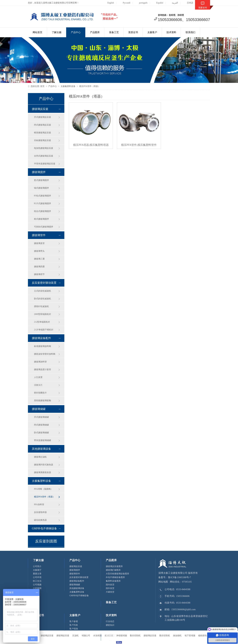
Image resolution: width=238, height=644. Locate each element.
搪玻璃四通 (39, 267)
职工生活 (37, 581)
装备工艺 (114, 32)
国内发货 (110, 585)
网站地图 (163, 582)
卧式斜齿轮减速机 (42, 299)
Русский (124, 3)
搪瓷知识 (110, 625)
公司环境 (37, 577)
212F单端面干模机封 (44, 330)
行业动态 (110, 621)
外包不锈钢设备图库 (115, 577)
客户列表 (74, 625)
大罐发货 (110, 592)
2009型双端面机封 (42, 314)
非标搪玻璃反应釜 (42, 140)
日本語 (188, 3)
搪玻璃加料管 (40, 362)
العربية (173, 3)
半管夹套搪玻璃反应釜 (45, 164)
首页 (42, 86)
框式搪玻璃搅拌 (41, 219)
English (108, 3)
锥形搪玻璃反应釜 (42, 133)
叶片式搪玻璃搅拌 (42, 203)
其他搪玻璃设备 (41, 449)
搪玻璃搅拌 (39, 172)
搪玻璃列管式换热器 (44, 465)
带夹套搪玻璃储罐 (42, 440)
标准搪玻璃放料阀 (42, 346)
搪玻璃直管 (39, 243)
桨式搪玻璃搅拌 (41, 180)
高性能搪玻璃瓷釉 (42, 401)
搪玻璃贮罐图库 (113, 570)
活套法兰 (38, 385)
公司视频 (37, 585)
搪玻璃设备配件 (41, 338)
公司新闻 (37, 588)
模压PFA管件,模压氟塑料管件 (139, 145)
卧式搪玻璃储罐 (41, 433)
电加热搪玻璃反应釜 (44, 148)
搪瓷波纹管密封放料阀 (45, 354)
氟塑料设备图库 (113, 581)
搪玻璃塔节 (39, 274)
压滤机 (75, 636)
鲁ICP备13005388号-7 (179, 577)
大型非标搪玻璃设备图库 (117, 574)
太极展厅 (37, 570)
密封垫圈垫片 (40, 393)
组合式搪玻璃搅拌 (42, 211)
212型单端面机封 (42, 322)
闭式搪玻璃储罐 (41, 425)
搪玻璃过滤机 (40, 457)
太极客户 (152, 32)
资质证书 (133, 32)
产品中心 (76, 32)
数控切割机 (165, 636)
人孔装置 (38, 377)
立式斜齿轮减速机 (42, 291)
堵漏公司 (86, 636)
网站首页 (37, 32)
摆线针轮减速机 (41, 306)
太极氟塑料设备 (68, 86)
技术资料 (171, 32)
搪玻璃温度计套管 (42, 370)
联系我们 (190, 32)
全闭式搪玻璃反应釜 (44, 156)
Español (157, 3)
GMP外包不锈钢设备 (44, 528)
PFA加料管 (39, 505)
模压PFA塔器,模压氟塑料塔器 (91, 145)
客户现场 (74, 629)
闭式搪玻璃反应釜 (42, 125)
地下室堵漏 (190, 636)
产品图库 (95, 32)
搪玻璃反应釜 (40, 109)
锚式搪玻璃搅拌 (41, 188)
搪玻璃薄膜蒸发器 (42, 472)
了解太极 (57, 32)
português (141, 3)
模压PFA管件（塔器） (90, 86)
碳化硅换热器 (40, 520)
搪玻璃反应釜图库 (114, 566)
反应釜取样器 (40, 512)
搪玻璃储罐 (39, 409)
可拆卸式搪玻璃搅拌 (44, 227)
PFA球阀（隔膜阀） (43, 489)
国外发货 (110, 588)
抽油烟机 (177, 636)
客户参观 (74, 621)
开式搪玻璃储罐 (41, 417)
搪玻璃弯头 (39, 251)
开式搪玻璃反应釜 (42, 117)
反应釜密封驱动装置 (44, 283)
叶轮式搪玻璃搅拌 (42, 196)
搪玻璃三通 (39, 259)
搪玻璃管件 (39, 235)
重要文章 (37, 574)
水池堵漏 (97, 636)
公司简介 (37, 566)
